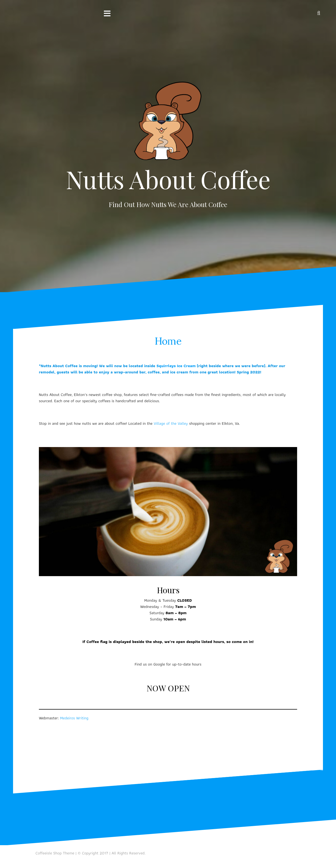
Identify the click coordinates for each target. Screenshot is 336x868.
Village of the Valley (171, 423)
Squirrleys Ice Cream (176, 366)
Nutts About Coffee (168, 179)
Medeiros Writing (74, 718)
